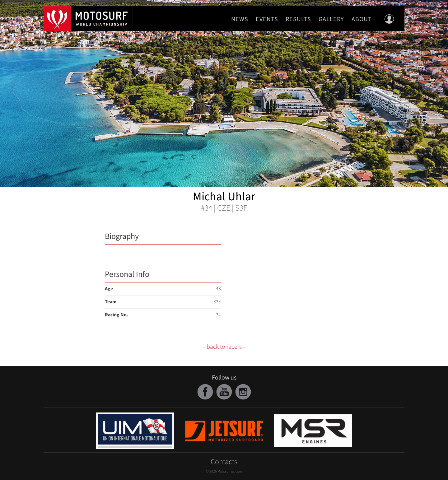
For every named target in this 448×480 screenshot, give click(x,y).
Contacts (224, 462)
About (362, 19)
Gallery (331, 19)
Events (267, 19)
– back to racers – (224, 347)
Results (298, 19)
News (240, 19)
